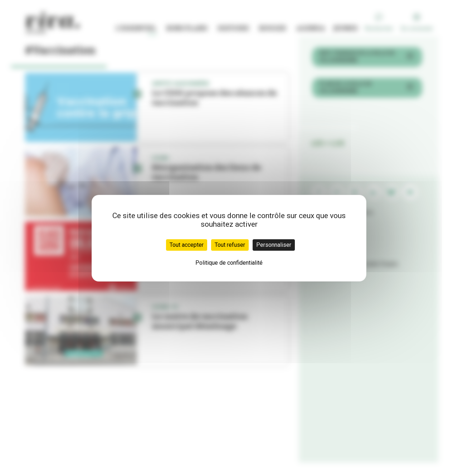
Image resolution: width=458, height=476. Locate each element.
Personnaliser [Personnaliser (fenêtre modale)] (274, 245)
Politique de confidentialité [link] (229, 263)
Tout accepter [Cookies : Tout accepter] (187, 245)
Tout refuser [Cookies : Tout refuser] (230, 245)
